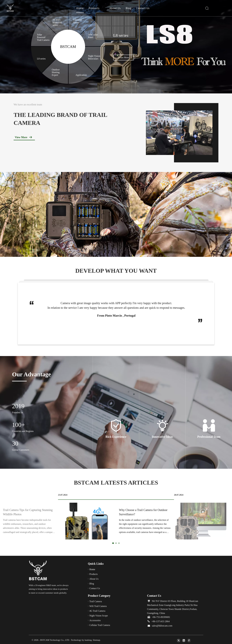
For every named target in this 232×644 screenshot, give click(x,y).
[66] (38, 571)
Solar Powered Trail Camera (43, 37)
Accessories (95, 620)
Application (81, 75)
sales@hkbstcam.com (162, 626)
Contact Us (143, 8)
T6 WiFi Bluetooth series (57, 22)
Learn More (124, 57)
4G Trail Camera (98, 611)
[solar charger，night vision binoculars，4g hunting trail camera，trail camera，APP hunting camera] (116, 214)
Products (94, 8)
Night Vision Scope (99, 616)
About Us (115, 8)
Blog (129, 8)
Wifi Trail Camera (99, 606)
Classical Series (78, 21)
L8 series (41, 59)
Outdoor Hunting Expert (56, 72)
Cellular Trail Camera (100, 625)
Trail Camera (96, 601)
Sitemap (96, 640)
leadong (88, 640)
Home (80, 8)
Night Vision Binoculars (94, 57)
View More (21, 137)
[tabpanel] (116, 516)
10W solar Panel (93, 36)
